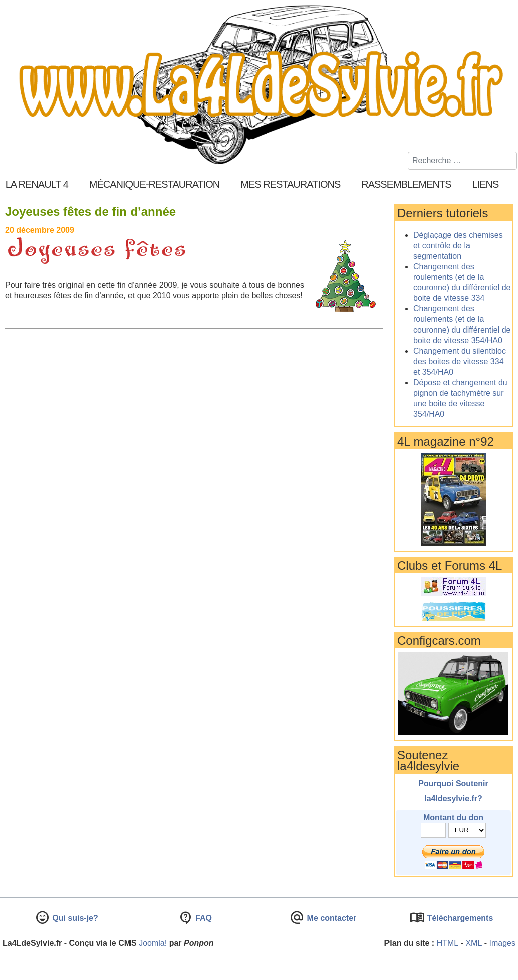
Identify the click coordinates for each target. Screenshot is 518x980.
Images (502, 943)
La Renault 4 (37, 184)
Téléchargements (459, 918)
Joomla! (153, 943)
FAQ (203, 918)
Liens (486, 184)
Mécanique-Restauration (155, 184)
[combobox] (462, 161)
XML (474, 943)
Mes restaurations (290, 184)
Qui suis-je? (74, 918)
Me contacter (331, 918)
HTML (448, 943)
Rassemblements (406, 184)
